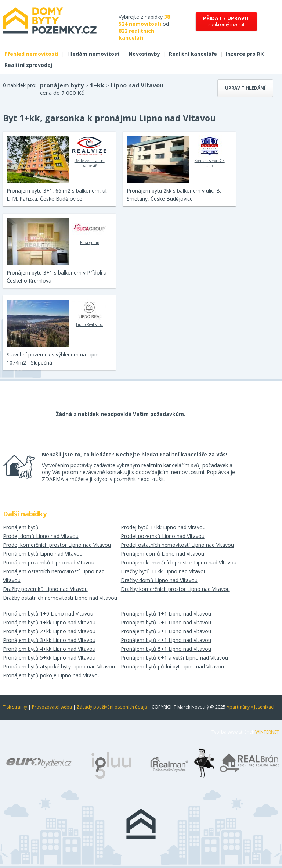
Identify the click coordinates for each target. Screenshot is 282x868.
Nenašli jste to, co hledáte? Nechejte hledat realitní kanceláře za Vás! (135, 454)
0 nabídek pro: (20, 85)
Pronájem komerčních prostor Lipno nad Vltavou (179, 562)
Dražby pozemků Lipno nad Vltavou (45, 589)
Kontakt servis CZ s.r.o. (209, 152)
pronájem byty (62, 85)
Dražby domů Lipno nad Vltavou (159, 580)
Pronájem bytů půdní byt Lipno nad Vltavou (172, 666)
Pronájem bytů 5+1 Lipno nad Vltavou (166, 649)
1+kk (97, 85)
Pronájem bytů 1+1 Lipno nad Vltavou (166, 614)
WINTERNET (267, 732)
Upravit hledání (245, 88)
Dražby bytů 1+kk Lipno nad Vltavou (164, 571)
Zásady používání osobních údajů (112, 707)
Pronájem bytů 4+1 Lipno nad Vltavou (166, 640)
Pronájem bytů (21, 527)
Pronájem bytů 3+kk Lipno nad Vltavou (49, 640)
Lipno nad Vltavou (137, 85)
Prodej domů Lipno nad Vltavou (41, 536)
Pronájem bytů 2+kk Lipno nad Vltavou (49, 631)
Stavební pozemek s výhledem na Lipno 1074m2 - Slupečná (54, 358)
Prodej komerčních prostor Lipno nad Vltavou (57, 545)
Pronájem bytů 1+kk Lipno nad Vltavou (49, 622)
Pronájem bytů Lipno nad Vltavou (43, 554)
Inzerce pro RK (245, 54)
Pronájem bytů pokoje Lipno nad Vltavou (52, 675)
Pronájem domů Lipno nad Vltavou (162, 554)
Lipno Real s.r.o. (89, 313)
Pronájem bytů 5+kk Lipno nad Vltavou (49, 658)
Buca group (89, 231)
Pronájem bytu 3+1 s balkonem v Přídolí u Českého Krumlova (57, 277)
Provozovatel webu (52, 707)
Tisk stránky (15, 707)
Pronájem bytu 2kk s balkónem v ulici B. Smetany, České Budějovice (174, 195)
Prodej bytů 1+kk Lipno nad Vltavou (163, 527)
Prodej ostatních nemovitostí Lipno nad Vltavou (177, 545)
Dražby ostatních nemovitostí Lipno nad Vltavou (60, 598)
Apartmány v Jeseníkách (251, 707)
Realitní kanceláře (193, 54)
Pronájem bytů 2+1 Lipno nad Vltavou (166, 622)
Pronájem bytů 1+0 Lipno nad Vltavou (48, 614)
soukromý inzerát (226, 21)
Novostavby (144, 54)
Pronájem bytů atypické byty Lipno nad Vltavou (59, 666)
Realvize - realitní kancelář (89, 152)
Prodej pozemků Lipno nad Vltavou (163, 536)
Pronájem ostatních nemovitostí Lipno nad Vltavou (54, 576)
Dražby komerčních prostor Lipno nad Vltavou (175, 589)
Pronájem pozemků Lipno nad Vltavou (49, 562)
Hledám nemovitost (93, 54)
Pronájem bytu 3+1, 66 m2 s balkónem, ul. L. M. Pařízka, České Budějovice (57, 195)
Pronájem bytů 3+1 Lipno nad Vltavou (166, 631)
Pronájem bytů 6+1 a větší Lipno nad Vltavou (174, 658)
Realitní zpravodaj (28, 65)
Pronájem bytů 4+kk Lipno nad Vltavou (49, 649)
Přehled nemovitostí (31, 54)
